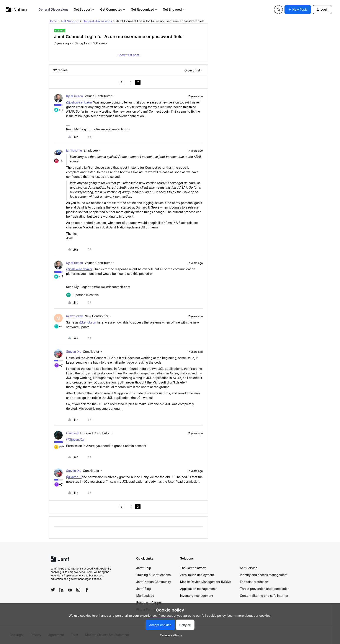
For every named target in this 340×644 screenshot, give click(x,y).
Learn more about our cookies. (249, 616)
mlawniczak (75, 316)
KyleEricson (75, 96)
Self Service (249, 568)
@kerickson (88, 322)
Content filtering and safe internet (264, 596)
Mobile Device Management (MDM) (206, 582)
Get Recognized (144, 9)
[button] (298, 10)
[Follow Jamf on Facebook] (87, 590)
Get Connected (113, 9)
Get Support (84, 9)
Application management (198, 589)
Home (53, 21)
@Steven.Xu (75, 439)
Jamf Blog (144, 589)
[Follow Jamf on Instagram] (78, 590)
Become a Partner (149, 603)
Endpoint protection (254, 582)
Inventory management (197, 596)
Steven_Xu (74, 352)
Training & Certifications (154, 575)
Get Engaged (174, 9)
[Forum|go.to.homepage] (16, 9)
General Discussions (54, 9)
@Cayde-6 (74, 477)
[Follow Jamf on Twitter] (53, 590)
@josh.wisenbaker (79, 102)
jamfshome (74, 150)
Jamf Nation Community (154, 582)
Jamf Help (144, 568)
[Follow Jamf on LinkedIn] (61, 590)
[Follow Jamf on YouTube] (70, 590)
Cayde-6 (72, 433)
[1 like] (82, 295)
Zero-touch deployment (197, 575)
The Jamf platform (193, 568)
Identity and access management (264, 575)
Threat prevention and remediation (265, 589)
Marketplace (145, 596)
